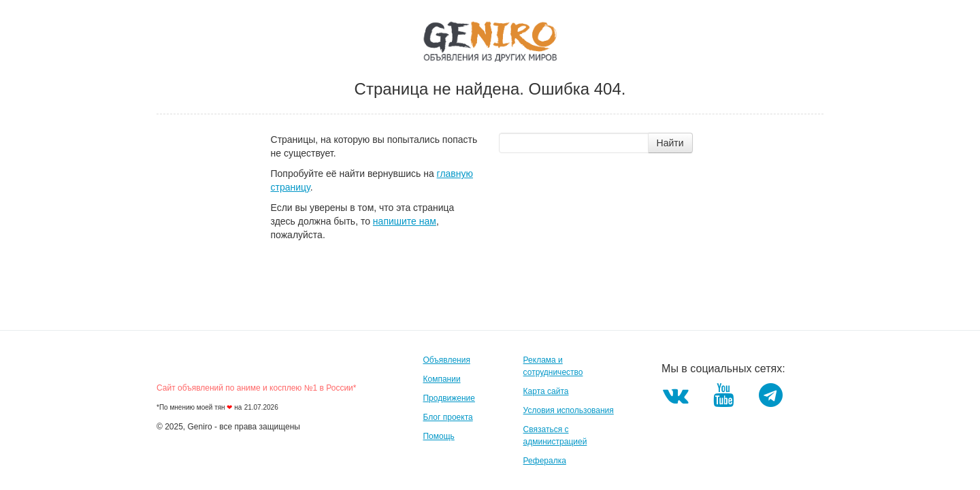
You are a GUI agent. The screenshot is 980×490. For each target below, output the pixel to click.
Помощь (438, 436)
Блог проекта (447, 417)
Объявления (446, 360)
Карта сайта (546, 391)
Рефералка (545, 461)
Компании (441, 379)
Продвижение (449, 398)
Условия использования (569, 410)
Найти (670, 143)
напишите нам (405, 221)
